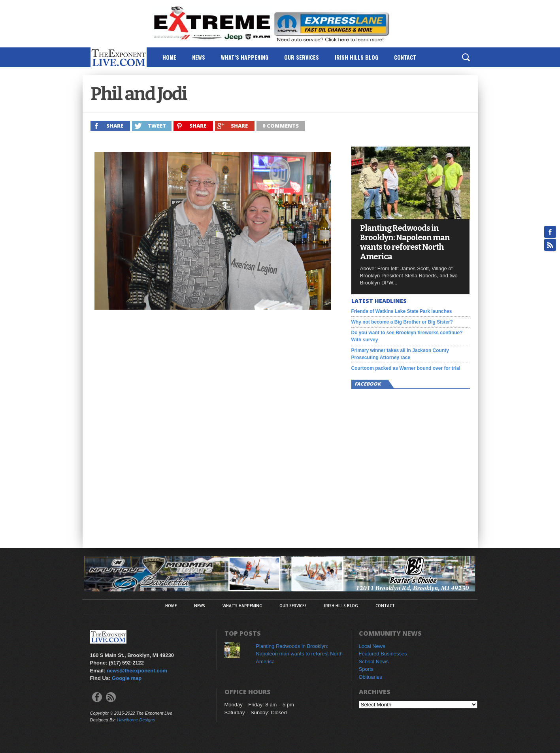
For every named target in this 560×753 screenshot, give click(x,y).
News (199, 57)
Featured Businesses (383, 654)
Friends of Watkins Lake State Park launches (402, 311)
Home (169, 57)
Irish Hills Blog (356, 57)
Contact (405, 57)
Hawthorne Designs (136, 720)
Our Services (302, 57)
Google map (127, 678)
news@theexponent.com (137, 671)
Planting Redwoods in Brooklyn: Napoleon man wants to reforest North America (405, 242)
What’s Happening (245, 57)
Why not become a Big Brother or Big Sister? (402, 322)
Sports (366, 669)
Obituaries (371, 677)
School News (374, 662)
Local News (372, 646)
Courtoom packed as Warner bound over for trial (406, 368)
